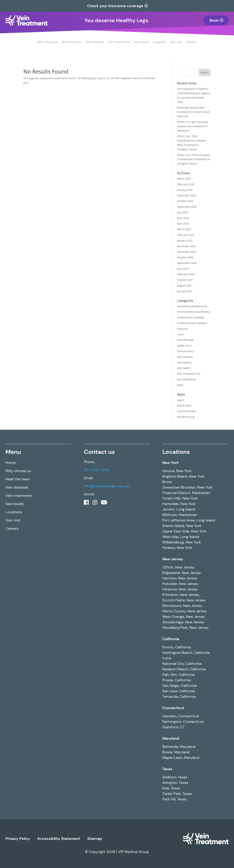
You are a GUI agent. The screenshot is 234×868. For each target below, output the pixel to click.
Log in (181, 400)
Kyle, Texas (171, 788)
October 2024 (185, 257)
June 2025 (183, 218)
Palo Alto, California (179, 675)
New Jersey (173, 559)
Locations (159, 42)
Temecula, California (179, 696)
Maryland (171, 738)
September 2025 (187, 207)
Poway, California (177, 680)
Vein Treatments (119, 42)
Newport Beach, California (184, 669)
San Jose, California (179, 691)
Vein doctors (184, 363)
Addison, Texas (175, 777)
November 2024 (187, 252)
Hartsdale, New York (179, 504)
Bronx (167, 482)
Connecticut (173, 708)
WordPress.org (186, 417)
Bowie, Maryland (176, 752)
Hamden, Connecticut (181, 716)
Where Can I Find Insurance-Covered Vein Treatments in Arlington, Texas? (194, 159)
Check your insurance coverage (115, 6)
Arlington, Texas (175, 783)
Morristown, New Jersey (182, 606)
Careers (191, 42)
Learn (180, 334)
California (171, 639)
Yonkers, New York (177, 548)
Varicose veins (185, 351)
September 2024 (187, 263)
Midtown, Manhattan (180, 515)
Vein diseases (95, 42)
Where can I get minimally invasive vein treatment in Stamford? (192, 126)
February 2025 (186, 235)
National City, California (182, 664)
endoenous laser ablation (192, 323)
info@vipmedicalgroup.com (107, 486)
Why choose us (48, 42)
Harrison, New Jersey (180, 578)
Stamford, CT (173, 727)
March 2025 (184, 229)
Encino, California (177, 647)
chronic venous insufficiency (194, 312)
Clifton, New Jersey (178, 567)
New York (170, 463)
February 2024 (186, 274)
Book (214, 20)
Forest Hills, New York (180, 498)
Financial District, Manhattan (186, 493)
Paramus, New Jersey (180, 589)
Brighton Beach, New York (183, 476)
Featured (182, 329)
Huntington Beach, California (186, 653)
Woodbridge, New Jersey (183, 622)
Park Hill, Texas (174, 799)
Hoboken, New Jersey (180, 584)
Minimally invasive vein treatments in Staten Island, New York (193, 112)
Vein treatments (19, 496)
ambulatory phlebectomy (192, 306)
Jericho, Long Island (179, 509)
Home (11, 463)
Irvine (167, 658)
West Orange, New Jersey (184, 617)
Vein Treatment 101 (189, 374)
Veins (180, 385)
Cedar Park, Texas (177, 794)
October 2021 (185, 280)
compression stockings (190, 317)
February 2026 (186, 184)
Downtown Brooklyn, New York (187, 487)
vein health (184, 368)
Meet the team (72, 42)
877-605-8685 (97, 470)
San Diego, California (180, 686)
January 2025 (185, 241)
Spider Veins (184, 345)
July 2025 (182, 212)
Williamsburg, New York (182, 542)
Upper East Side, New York (184, 531)
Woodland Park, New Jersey (185, 628)
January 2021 (185, 291)
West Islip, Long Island (181, 537)
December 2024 (186, 246)
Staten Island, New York (182, 526)
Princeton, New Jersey (181, 595)
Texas (167, 769)
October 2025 (185, 201)
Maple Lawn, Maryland (181, 758)
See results (141, 42)
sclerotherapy (185, 340)
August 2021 (184, 286)
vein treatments (186, 379)
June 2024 (183, 269)
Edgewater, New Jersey (182, 573)
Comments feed (186, 411)
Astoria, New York (177, 471)
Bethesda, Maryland (179, 747)
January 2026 (185, 190)
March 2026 (184, 179)
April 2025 (183, 224)
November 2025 (187, 195)
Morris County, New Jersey (185, 611)
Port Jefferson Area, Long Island (189, 520)
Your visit (176, 42)
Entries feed (184, 405)
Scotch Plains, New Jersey (184, 600)
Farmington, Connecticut (183, 722)
